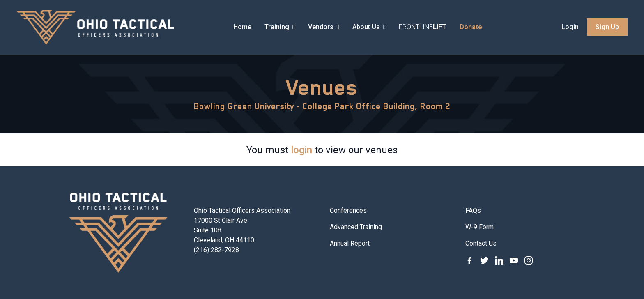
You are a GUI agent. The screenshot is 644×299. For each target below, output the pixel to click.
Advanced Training (356, 227)
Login (570, 27)
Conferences (348, 210)
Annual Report (350, 243)
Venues (322, 87)
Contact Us (481, 243)
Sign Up (607, 27)
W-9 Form (480, 227)
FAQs (473, 210)
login (301, 150)
